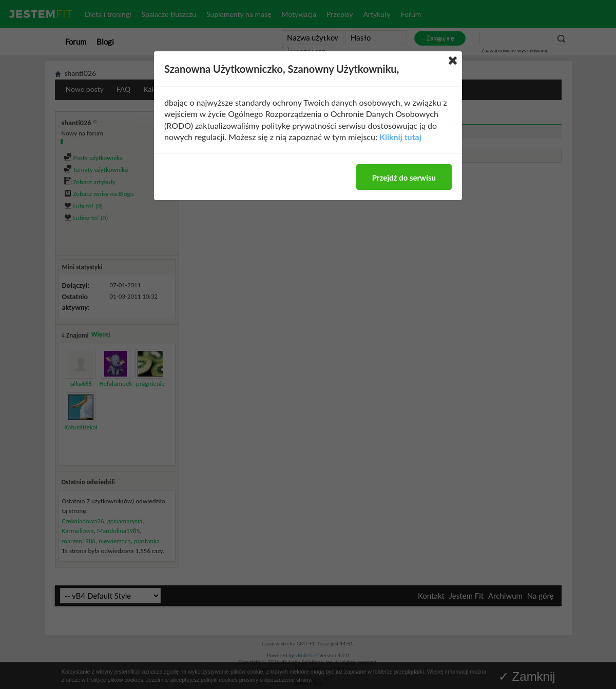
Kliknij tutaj (400, 137)
